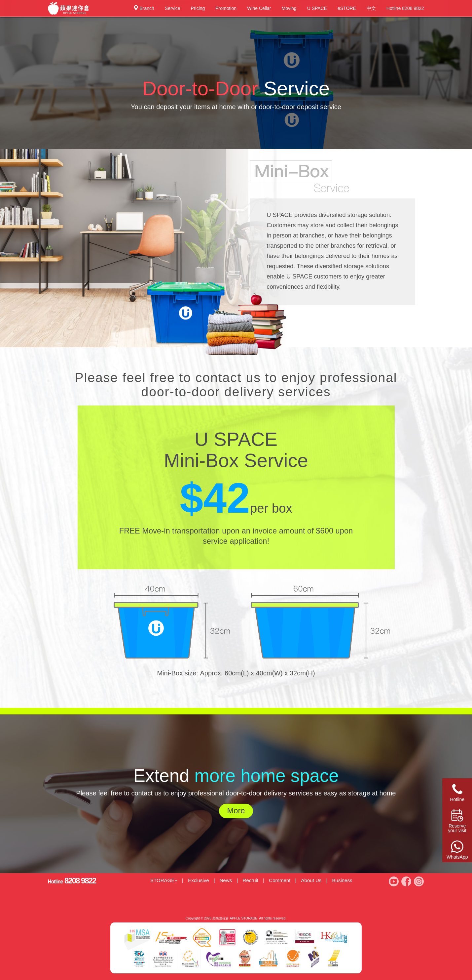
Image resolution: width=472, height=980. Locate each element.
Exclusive (198, 880)
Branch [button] (144, 8)
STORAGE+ (164, 880)
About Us (311, 880)
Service (173, 8)
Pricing (198, 8)
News (226, 880)
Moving (289, 8)
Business (342, 880)
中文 (371, 8)
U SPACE (317, 8)
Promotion (226, 8)
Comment (280, 880)
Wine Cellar (259, 8)
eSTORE (347, 8)
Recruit (251, 880)
